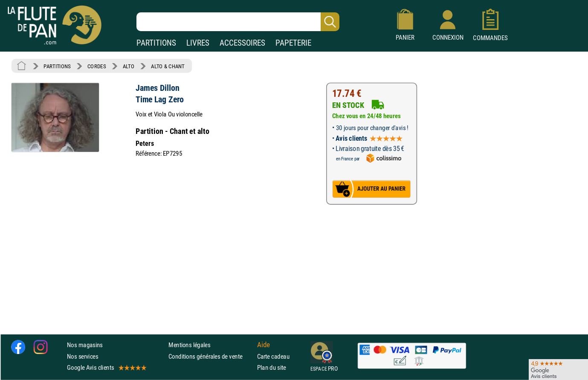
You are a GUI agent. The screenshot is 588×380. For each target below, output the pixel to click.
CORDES (97, 66)
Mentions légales (189, 345)
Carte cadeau (273, 356)
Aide (264, 345)
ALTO (129, 66)
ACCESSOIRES (242, 43)
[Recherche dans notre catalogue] (238, 22)
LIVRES (198, 43)
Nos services (83, 356)
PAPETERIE (293, 43)
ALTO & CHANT (168, 66)
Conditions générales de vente (211, 356)
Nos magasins (85, 345)
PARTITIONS (156, 43)
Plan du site (272, 367)
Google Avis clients (106, 367)
